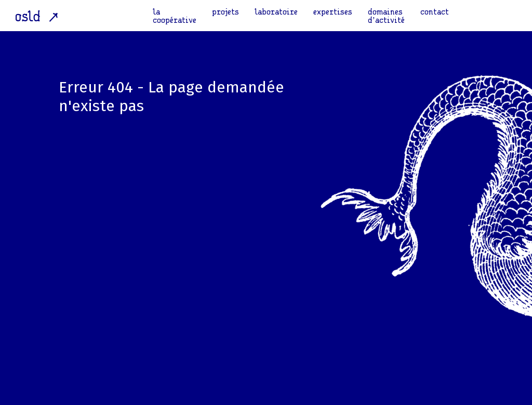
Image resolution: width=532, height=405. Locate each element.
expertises (333, 12)
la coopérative (175, 16)
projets (225, 12)
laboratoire (276, 12)
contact (435, 12)
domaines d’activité (386, 16)
